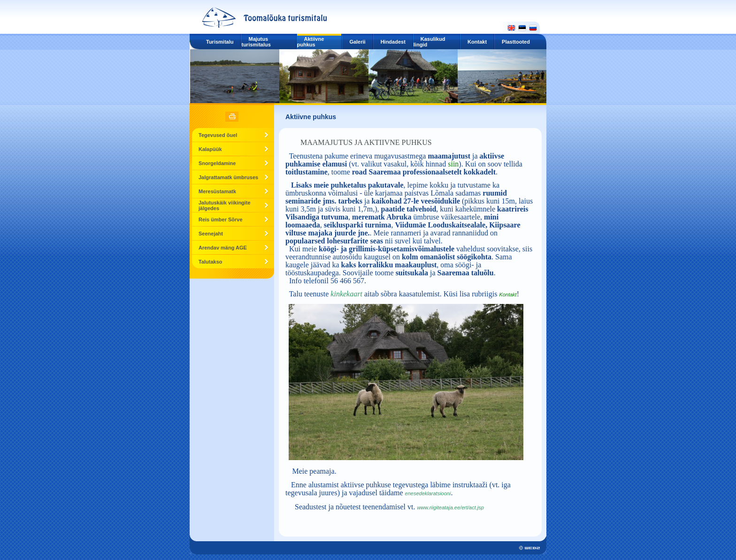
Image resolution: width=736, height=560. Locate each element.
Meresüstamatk (217, 191)
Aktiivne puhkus (311, 42)
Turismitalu (220, 42)
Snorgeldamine (217, 163)
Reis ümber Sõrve (221, 219)
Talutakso (211, 262)
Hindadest (393, 42)
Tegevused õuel (218, 135)
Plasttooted (516, 42)
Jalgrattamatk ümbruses (228, 177)
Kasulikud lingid (429, 42)
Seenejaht (211, 234)
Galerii (357, 42)
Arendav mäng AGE (223, 248)
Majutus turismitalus (256, 42)
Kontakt (477, 42)
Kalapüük (210, 149)
